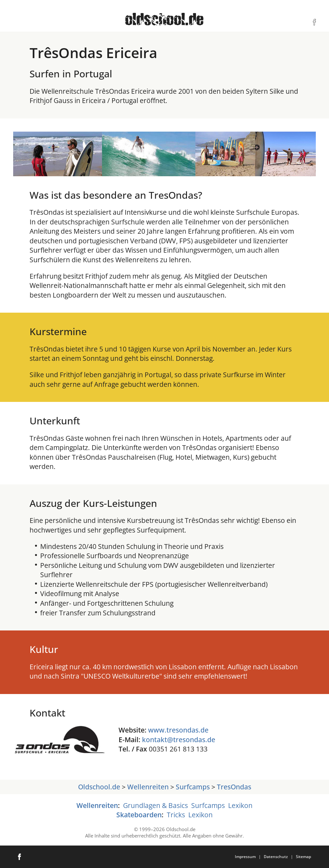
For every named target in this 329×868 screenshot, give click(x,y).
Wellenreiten (148, 787)
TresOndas (234, 787)
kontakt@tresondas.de (179, 739)
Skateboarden (139, 815)
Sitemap (303, 857)
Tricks (176, 815)
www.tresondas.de (178, 730)
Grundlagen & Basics (156, 805)
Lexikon (240, 805)
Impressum (245, 857)
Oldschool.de (99, 787)
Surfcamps (193, 787)
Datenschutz (276, 857)
